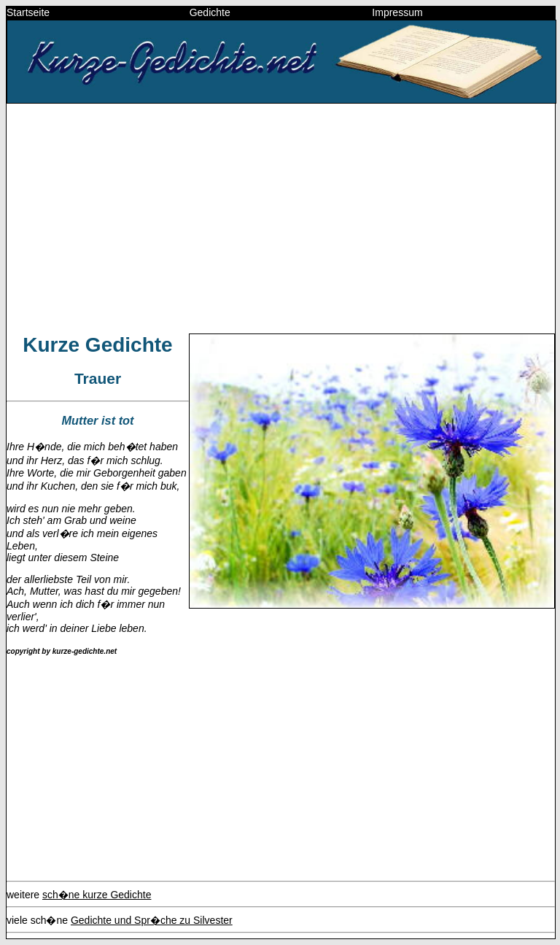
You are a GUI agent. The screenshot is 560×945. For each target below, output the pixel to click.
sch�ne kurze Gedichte (97, 895)
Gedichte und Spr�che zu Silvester (152, 920)
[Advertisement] (281, 217)
